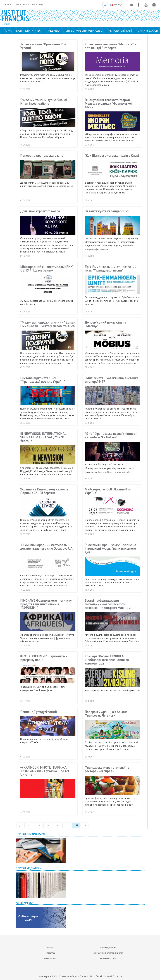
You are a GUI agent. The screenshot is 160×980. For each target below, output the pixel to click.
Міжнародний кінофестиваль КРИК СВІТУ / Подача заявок (46, 269)
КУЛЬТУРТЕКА (24, 903)
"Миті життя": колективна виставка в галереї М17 (112, 380)
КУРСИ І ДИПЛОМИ (108, 948)
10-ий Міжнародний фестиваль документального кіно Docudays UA (46, 547)
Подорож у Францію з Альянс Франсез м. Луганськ (106, 714)
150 (57, 825)
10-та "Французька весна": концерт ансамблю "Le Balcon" (111, 436)
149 (48, 825)
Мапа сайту (38, 4)
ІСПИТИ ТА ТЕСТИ (34, 31)
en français (117, 4)
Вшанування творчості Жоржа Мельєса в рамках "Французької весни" (108, 103)
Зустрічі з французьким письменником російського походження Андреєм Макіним (108, 604)
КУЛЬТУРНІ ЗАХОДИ (147, 31)
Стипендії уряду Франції (39, 712)
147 (29, 825)
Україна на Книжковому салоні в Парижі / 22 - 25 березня (44, 491)
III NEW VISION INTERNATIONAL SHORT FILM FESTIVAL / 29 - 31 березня (43, 437)
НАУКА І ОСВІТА (50, 958)
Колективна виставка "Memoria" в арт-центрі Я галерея (110, 46)
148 (38, 825)
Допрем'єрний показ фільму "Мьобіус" (105, 324)
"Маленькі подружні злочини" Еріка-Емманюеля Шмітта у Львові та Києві (48, 324)
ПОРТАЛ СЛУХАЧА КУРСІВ (31, 834)
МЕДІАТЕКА (54, 31)
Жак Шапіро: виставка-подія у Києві (112, 156)
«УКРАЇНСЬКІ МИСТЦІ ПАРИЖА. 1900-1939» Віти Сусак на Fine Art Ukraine (45, 771)
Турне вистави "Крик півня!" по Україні (44, 46)
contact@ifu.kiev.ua (113, 976)
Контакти (7, 4)
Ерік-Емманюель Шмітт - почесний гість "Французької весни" (111, 269)
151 (67, 825)
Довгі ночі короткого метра (40, 211)
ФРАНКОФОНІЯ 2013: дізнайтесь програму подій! (44, 658)
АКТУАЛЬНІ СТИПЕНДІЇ (120, 31)
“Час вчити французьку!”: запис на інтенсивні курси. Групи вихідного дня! (110, 549)
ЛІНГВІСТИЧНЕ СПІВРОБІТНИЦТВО (84, 31)
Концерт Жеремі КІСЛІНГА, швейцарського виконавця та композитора (107, 660)
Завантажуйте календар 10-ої (107, 211)
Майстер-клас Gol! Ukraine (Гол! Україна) (109, 491)
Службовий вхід (22, 4)
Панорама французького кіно (42, 156)
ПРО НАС (7, 31)
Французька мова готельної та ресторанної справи (107, 769)
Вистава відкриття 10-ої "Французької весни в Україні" (43, 380)
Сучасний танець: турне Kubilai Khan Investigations (44, 102)
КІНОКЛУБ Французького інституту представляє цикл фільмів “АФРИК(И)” (46, 604)
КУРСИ (18, 31)
